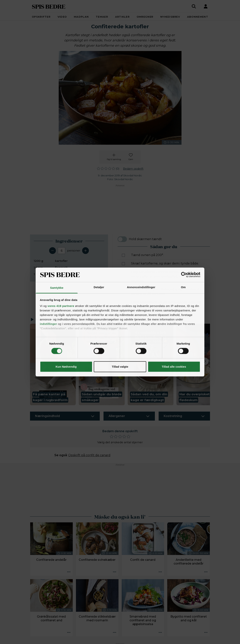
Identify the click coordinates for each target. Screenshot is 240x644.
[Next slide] (205, 361)
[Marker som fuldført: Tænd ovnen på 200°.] (123, 255)
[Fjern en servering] (52, 251)
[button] (53, 364)
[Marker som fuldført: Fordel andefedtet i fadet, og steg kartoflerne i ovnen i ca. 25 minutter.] (123, 290)
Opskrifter (41, 17)
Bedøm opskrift (133, 169)
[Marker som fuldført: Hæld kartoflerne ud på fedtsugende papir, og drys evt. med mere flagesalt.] (123, 303)
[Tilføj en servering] (85, 251)
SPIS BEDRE (49, 6)
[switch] (122, 239)
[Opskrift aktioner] (69, 572)
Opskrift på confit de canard (89, 455)
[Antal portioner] (61, 251)
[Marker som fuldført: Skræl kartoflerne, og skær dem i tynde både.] (123, 264)
